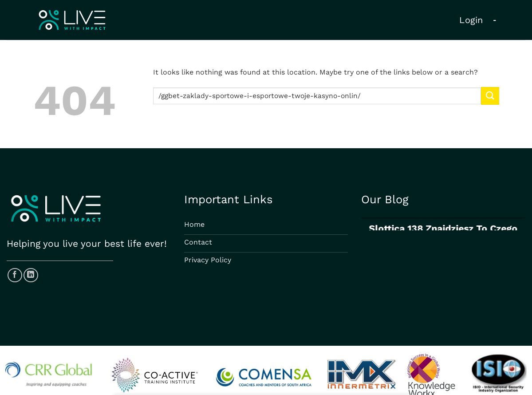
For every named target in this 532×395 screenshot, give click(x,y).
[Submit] (490, 96)
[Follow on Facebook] (15, 275)
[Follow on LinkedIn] (31, 275)
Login (471, 20)
